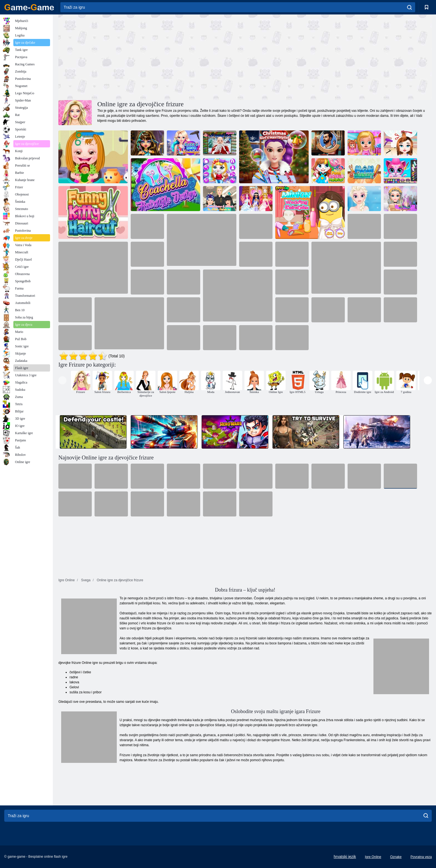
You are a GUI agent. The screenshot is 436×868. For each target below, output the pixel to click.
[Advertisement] (152, 56)
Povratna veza (421, 857)
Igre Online (373, 857)
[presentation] (62, 380)
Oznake (396, 857)
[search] (409, 7)
